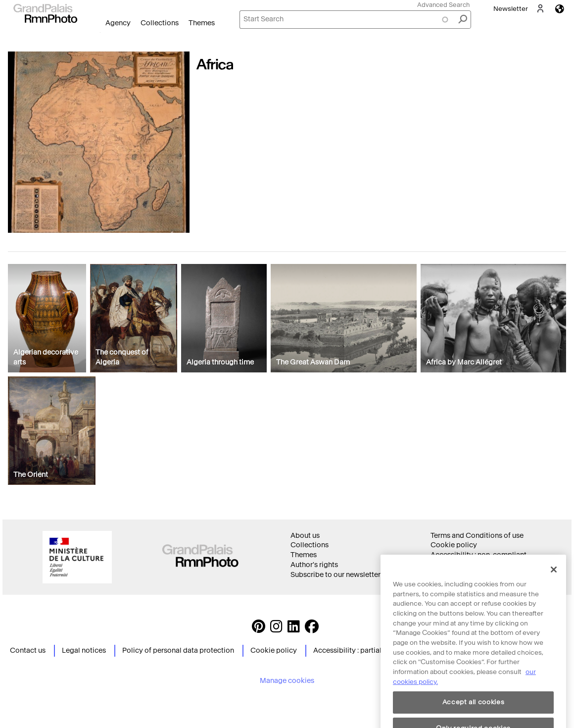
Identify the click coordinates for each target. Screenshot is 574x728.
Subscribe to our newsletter (335, 575)
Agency (118, 23)
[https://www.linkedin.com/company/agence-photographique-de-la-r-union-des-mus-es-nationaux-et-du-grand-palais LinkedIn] (294, 629)
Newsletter (511, 9)
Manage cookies (287, 681)
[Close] (554, 584)
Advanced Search (443, 5)
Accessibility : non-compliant (478, 555)
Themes (202, 23)
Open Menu (100, 32)
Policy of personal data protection (178, 650)
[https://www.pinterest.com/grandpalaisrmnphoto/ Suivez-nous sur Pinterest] (259, 629)
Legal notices (84, 650)
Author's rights (314, 565)
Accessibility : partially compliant (368, 650)
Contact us (28, 650)
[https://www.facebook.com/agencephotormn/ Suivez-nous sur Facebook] (312, 629)
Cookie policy (454, 545)
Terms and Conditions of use (477, 536)
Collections (160, 23)
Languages (560, 9)
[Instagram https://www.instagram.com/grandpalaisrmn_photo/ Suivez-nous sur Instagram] (276, 629)
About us (305, 536)
